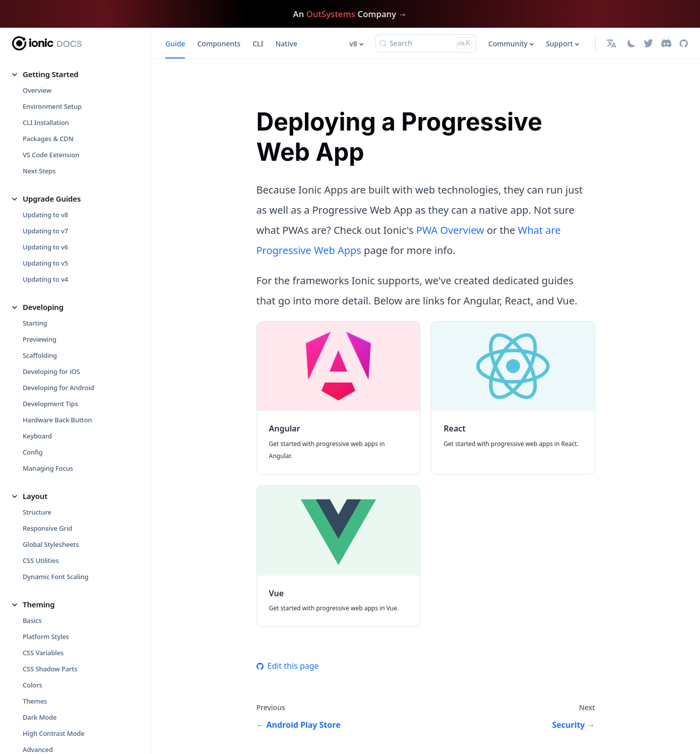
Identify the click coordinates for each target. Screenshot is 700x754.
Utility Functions (48, 104)
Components (219, 44)
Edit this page (288, 666)
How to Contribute (51, 609)
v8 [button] (353, 44)
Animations (40, 229)
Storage (35, 153)
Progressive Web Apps (57, 137)
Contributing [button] (46, 593)
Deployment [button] (45, 273)
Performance (43, 185)
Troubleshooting (48, 169)
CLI (258, 44)
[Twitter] (648, 43)
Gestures (36, 245)
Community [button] (508, 44)
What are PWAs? (47, 565)
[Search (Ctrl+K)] (426, 43)
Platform (36, 120)
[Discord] (666, 43)
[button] (613, 43)
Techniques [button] (43, 349)
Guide (175, 44)
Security (35, 365)
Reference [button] (41, 653)
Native (286, 44)
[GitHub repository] (684, 43)
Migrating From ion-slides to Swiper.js (66, 84)
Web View (38, 549)
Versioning (39, 685)
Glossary (36, 669)
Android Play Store (51, 305)
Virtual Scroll (42, 64)
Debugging (40, 409)
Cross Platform (45, 533)
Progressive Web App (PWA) (65, 321)
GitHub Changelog (56, 718)
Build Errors (41, 425)
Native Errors (43, 457)
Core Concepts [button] (49, 501)
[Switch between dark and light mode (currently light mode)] (631, 43)
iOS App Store (44, 289)
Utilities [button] (37, 213)
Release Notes (44, 702)
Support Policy (45, 734)
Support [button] (559, 44)
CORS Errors (41, 473)
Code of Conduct (48, 625)
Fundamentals (45, 517)
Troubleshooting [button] (52, 393)
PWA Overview (450, 230)
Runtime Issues (46, 441)
